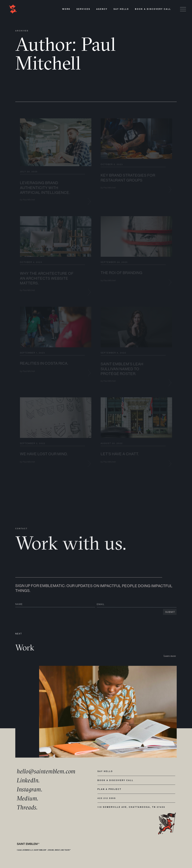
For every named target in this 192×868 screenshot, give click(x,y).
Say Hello (121, 9)
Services (83, 9)
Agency (102, 9)
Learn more (170, 656)
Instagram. (30, 789)
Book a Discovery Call (153, 9)
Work (66, 9)
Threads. (27, 807)
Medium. (28, 798)
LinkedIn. (28, 780)
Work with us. (71, 548)
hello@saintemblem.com (46, 771)
